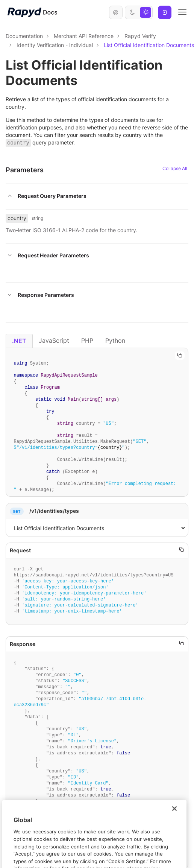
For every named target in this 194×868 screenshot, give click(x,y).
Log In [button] (165, 12)
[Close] (174, 832)
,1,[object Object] (97, 528)
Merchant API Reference (84, 36)
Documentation (24, 36)
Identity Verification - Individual (55, 45)
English (116, 12)
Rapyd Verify (140, 36)
